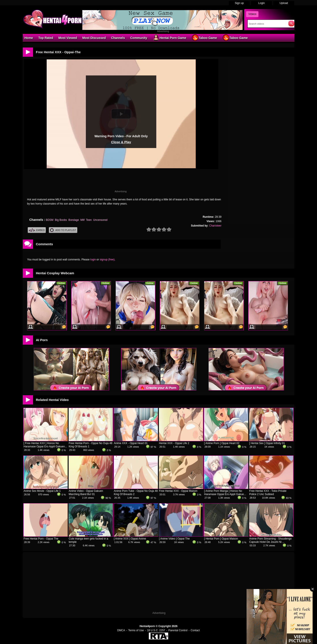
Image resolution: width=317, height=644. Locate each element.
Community (139, 38)
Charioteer (215, 226)
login (93, 260)
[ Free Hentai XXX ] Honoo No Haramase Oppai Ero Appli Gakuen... (45, 445)
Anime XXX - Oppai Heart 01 (131, 443)
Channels (118, 38)
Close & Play (121, 142)
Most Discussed (94, 38)
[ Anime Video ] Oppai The (174, 539)
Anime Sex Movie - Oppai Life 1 (42, 491)
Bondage (74, 220)
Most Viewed (68, 38)
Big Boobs (61, 220)
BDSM (50, 220)
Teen (89, 220)
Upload (284, 3)
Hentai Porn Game (169, 38)
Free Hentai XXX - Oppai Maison (178, 491)
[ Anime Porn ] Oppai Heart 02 (222, 443)
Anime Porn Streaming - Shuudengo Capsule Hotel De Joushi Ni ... (270, 540)
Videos (252, 14)
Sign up (239, 3)
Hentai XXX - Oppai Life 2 (174, 443)
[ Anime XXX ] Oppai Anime (130, 539)
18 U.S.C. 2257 (156, 630)
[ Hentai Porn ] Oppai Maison (221, 539)
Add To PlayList (63, 230)
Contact (195, 630)
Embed (37, 230)
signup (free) (107, 260)
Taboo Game (204, 38)
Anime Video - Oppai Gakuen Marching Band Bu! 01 (86, 493)
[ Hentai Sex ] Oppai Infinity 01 (267, 443)
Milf (82, 220)
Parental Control (178, 630)
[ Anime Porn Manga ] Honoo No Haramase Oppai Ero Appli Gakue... (225, 493)
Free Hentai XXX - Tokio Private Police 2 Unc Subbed (268, 493)
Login (261, 3)
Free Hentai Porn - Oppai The (41, 539)
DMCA (121, 630)
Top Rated (46, 38)
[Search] (267, 24)
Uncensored (100, 220)
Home (29, 38)
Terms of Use (136, 630)
